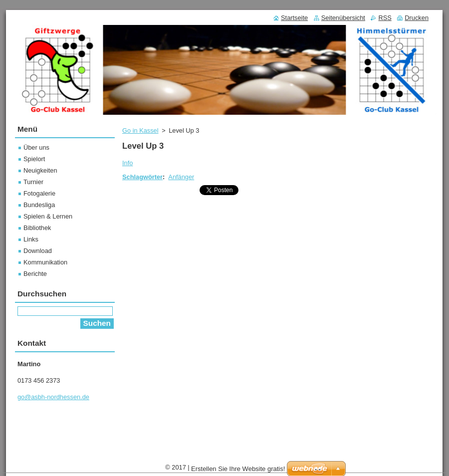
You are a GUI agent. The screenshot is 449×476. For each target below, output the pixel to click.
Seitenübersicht (343, 18)
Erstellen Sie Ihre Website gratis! (238, 469)
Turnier (33, 182)
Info (127, 163)
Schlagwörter (142, 177)
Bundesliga (39, 205)
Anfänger (181, 177)
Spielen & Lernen (48, 216)
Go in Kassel (140, 130)
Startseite (294, 18)
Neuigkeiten (40, 170)
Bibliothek (37, 228)
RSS (385, 18)
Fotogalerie (39, 193)
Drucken (417, 18)
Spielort (34, 159)
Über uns (36, 147)
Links (31, 239)
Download (38, 251)
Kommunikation (45, 262)
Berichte (35, 274)
